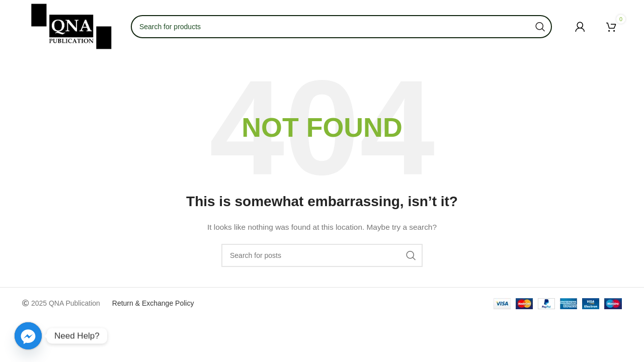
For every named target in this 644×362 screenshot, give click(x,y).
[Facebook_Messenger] (28, 336)
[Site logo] (71, 26)
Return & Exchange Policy (153, 303)
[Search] (322, 255)
